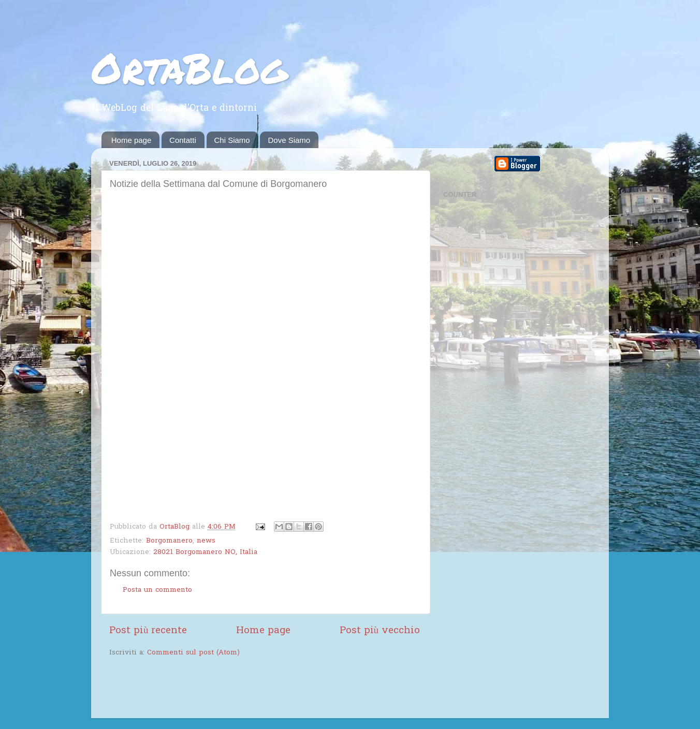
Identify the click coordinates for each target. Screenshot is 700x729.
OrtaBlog (189, 67)
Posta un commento (157, 590)
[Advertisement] (230, 689)
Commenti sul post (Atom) (193, 653)
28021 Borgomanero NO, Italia (205, 552)
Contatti (183, 140)
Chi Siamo (232, 140)
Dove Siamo (289, 140)
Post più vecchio (380, 631)
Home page (132, 140)
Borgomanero (169, 541)
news (206, 541)
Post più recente (148, 631)
